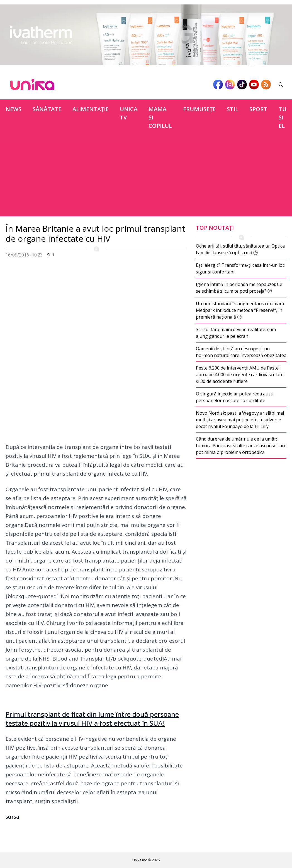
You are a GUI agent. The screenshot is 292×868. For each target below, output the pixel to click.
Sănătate (47, 109)
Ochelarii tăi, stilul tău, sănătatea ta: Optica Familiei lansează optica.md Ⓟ (240, 249)
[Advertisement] (146, 177)
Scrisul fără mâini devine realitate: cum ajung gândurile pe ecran (236, 333)
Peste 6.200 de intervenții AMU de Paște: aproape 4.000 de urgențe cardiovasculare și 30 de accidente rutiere (240, 375)
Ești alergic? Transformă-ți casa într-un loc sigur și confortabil (240, 268)
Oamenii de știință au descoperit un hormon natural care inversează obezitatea (241, 352)
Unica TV (129, 113)
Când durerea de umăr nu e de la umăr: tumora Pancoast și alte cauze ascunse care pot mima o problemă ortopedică (241, 446)
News (14, 109)
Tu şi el (283, 117)
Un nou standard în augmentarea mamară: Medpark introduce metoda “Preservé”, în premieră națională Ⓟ (240, 310)
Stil (233, 109)
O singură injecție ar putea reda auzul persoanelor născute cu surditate (235, 397)
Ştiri (50, 255)
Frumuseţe (199, 109)
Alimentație (91, 109)
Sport (258, 109)
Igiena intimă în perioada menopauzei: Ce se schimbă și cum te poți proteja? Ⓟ (239, 288)
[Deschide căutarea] (281, 85)
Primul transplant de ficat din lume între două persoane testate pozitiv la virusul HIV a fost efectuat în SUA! (92, 719)
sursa (12, 817)
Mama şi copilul (160, 117)
